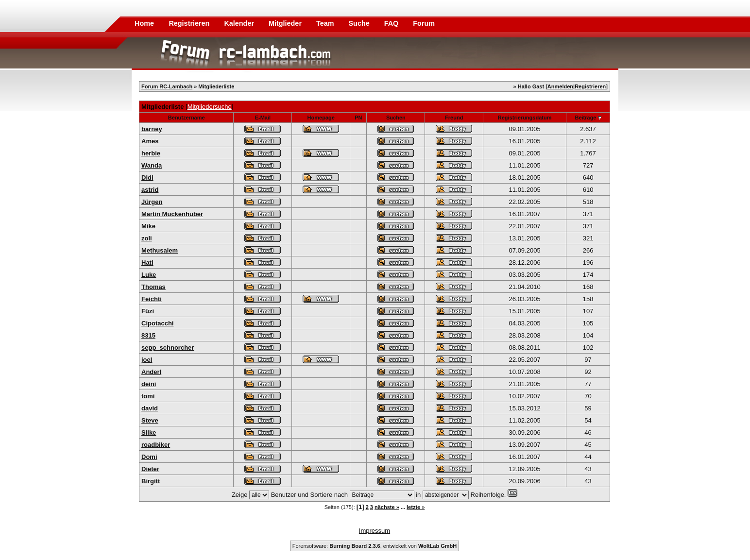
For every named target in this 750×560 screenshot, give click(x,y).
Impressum (375, 531)
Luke (149, 275)
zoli (147, 238)
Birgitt (151, 481)
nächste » (387, 507)
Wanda (152, 165)
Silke (149, 433)
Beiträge (585, 118)
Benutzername (187, 118)
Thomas (153, 287)
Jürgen (152, 202)
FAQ (392, 23)
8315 (148, 335)
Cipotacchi (157, 323)
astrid (150, 190)
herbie (151, 153)
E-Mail (263, 118)
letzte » (416, 507)
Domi (149, 457)
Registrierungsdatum (525, 118)
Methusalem (160, 250)
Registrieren (190, 23)
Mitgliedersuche (210, 107)
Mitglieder (286, 23)
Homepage (321, 118)
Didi (147, 178)
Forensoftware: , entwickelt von (375, 546)
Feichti (152, 299)
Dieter (150, 469)
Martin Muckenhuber (172, 214)
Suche (360, 23)
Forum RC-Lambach (167, 86)
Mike (148, 226)
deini (149, 384)
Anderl (151, 372)
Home (144, 23)
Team (326, 23)
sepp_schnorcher (168, 348)
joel (147, 360)
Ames (150, 141)
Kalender (240, 23)
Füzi (148, 311)
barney (152, 129)
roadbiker (156, 445)
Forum (424, 23)
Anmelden (560, 86)
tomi (148, 396)
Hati (147, 263)
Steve (150, 420)
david (150, 408)
